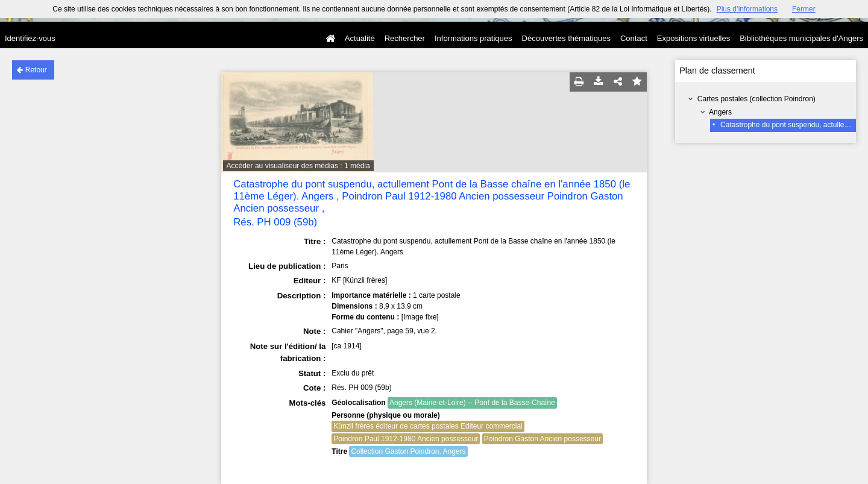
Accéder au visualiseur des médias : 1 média (298, 166)
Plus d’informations (747, 9)
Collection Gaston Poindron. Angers (408, 451)
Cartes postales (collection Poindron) (756, 99)
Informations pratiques (473, 38)
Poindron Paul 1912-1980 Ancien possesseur (406, 439)
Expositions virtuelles (693, 38)
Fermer (804, 9)
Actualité (360, 38)
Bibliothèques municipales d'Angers (801, 38)
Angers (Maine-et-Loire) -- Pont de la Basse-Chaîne (472, 403)
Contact (634, 38)
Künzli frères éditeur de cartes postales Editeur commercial (428, 426)
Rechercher (405, 38)
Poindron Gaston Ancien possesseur (542, 439)
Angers (720, 112)
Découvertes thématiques (566, 38)
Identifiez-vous (30, 38)
